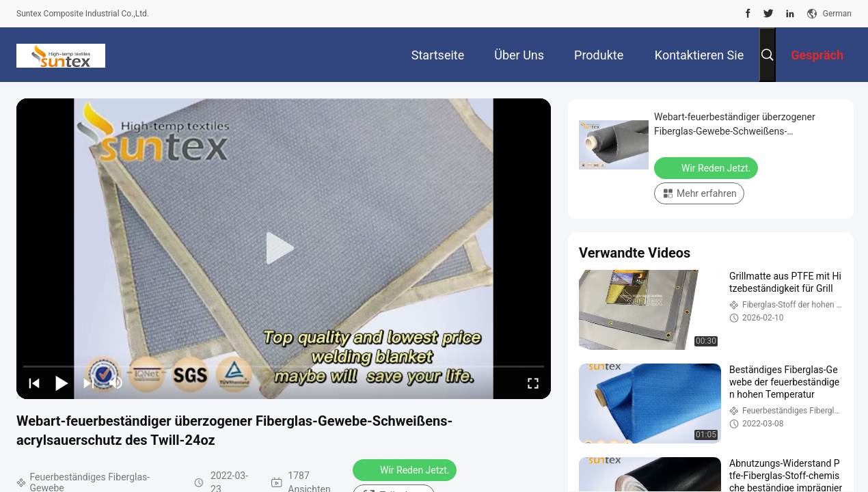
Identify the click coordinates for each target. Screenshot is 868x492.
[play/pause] (62, 383)
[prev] (34, 383)
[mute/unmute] (116, 383)
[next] (89, 383)
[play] (284, 249)
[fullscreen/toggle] (533, 383)
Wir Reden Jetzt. (406, 469)
